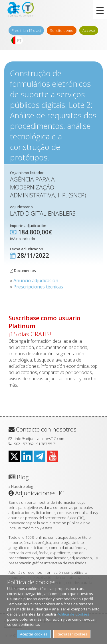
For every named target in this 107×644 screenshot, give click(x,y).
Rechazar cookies (72, 634)
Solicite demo (62, 30)
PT (19, 40)
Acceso (89, 30)
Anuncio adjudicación (36, 280)
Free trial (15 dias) (26, 30)
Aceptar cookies (34, 634)
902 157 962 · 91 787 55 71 (35, 444)
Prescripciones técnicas (38, 287)
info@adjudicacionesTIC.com (40, 439)
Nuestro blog (22, 486)
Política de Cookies (73, 614)
